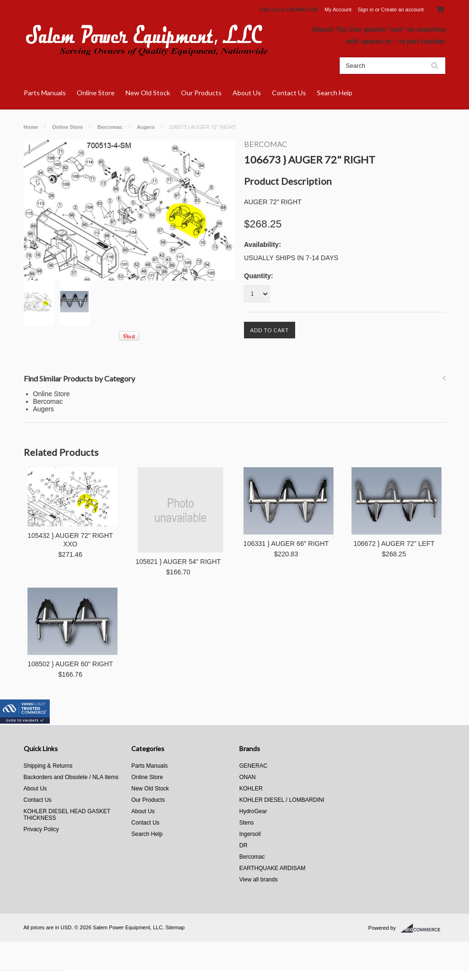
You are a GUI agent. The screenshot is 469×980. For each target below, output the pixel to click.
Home (31, 127)
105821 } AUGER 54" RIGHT (178, 562)
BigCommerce (423, 928)
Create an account (402, 9)
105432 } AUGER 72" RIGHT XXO (70, 540)
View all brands (258, 880)
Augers (146, 127)
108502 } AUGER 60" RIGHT (70, 664)
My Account (338, 9)
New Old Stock (148, 93)
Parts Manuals (45, 93)
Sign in (366, 9)
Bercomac (110, 127)
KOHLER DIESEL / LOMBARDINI (282, 800)
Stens (247, 823)
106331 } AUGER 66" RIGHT (286, 544)
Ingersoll (250, 834)
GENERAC (253, 766)
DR (243, 845)
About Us (247, 93)
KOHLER (251, 789)
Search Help (335, 93)
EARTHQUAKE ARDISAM (272, 868)
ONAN (248, 777)
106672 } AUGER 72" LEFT (394, 544)
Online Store (96, 93)
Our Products (201, 93)
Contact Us (289, 93)
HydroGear (253, 811)
